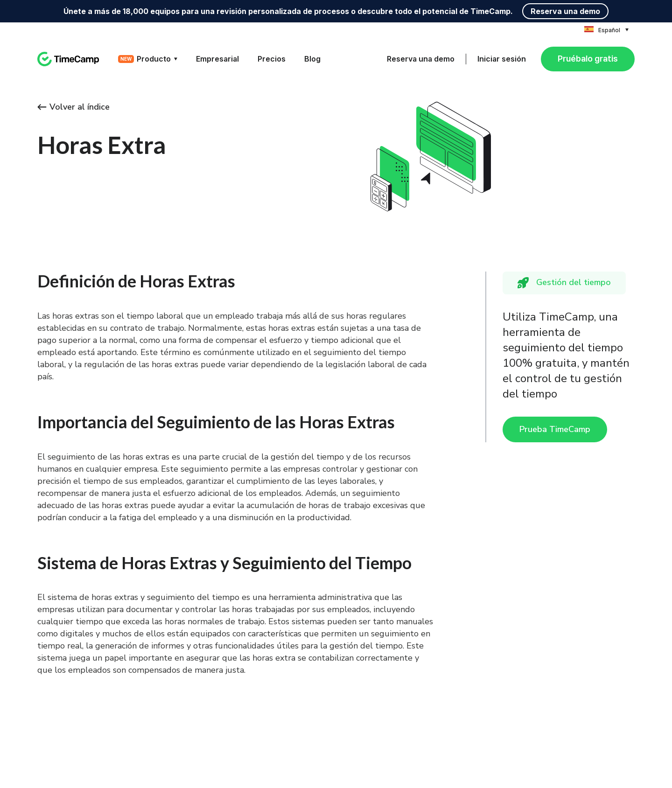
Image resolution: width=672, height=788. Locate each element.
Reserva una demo (565, 11)
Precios (272, 59)
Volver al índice (73, 107)
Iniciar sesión (502, 59)
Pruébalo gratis (588, 59)
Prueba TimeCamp (555, 429)
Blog (312, 59)
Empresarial (217, 59)
